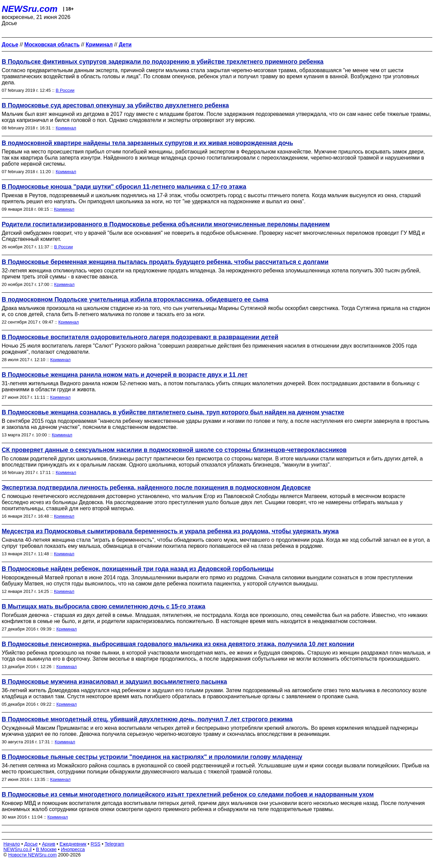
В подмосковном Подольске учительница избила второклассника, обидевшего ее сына (135, 299)
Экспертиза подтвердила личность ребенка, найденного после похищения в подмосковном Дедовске (156, 488)
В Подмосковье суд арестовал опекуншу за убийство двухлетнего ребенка (115, 105)
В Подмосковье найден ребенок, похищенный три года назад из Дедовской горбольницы (138, 569)
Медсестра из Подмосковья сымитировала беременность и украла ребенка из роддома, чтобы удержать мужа (170, 531)
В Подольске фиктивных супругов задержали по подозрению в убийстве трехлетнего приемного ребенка (163, 62)
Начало (12, 844)
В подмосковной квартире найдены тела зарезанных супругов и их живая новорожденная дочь (147, 143)
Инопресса (73, 849)
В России (65, 90)
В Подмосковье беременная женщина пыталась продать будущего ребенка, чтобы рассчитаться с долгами (165, 262)
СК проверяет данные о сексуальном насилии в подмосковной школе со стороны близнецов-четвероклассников (174, 450)
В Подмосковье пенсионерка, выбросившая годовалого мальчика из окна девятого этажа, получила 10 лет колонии (178, 644)
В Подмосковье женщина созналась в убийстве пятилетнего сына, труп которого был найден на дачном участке (173, 412)
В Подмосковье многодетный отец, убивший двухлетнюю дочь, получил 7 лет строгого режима (147, 719)
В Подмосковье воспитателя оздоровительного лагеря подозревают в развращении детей (140, 337)
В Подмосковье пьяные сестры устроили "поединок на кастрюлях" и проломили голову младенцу (152, 757)
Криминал (66, 128)
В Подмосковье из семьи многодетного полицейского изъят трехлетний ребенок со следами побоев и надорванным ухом (188, 794)
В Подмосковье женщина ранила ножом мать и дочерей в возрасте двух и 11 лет (125, 375)
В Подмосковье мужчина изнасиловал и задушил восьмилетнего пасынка (114, 682)
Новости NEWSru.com (32, 855)
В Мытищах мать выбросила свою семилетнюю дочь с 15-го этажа (104, 606)
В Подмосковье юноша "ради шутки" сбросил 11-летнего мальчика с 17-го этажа (124, 187)
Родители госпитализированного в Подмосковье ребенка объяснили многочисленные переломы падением (166, 224)
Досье (31, 844)
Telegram (115, 844)
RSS (95, 844)
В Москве (46, 849)
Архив (49, 844)
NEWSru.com (30, 9)
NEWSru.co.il (17, 849)
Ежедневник (73, 844)
